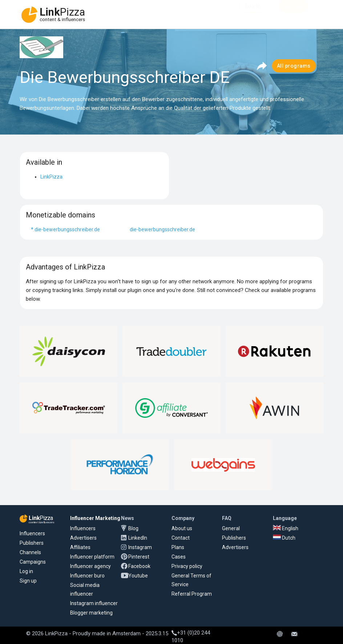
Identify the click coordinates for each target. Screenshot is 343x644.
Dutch (284, 538)
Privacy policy (187, 566)
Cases (179, 557)
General (231, 528)
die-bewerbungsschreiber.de (162, 229)
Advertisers (83, 538)
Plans (178, 547)
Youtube (138, 576)
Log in (26, 571)
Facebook (139, 566)
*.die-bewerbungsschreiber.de (65, 229)
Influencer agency (90, 566)
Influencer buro (87, 576)
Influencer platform (92, 557)
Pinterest (139, 557)
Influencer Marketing (95, 518)
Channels (30, 552)
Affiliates (80, 547)
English (286, 528)
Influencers (32, 533)
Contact (181, 538)
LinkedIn (138, 538)
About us (182, 528)
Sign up (28, 581)
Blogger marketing (91, 613)
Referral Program (192, 594)
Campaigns (33, 562)
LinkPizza (51, 177)
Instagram (140, 547)
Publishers (32, 543)
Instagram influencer (94, 603)
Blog (133, 528)
